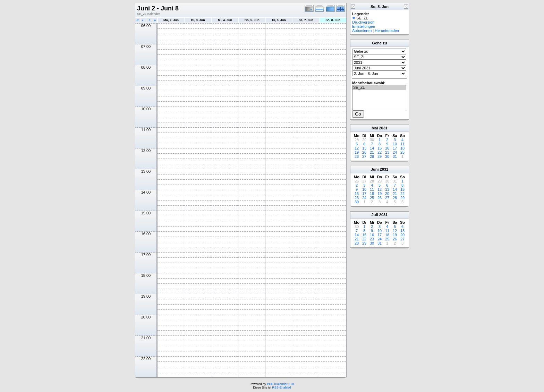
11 (402, 144)
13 (364, 148)
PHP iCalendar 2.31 (280, 384)
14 (372, 148)
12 (357, 148)
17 (395, 148)
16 (387, 148)
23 (387, 152)
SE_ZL (379, 88)
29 (380, 156)
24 (395, 152)
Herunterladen (387, 31)
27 (364, 156)
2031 (383, 128)
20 (364, 152)
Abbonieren (362, 31)
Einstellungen (364, 26)
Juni (375, 169)
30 (387, 156)
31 (395, 156)
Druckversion (363, 22)
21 (372, 152)
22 (380, 152)
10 (395, 144)
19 (357, 152)
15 (380, 148)
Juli (375, 215)
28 (372, 156)
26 (357, 156)
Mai (375, 128)
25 (402, 152)
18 (402, 148)
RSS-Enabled (282, 387)
